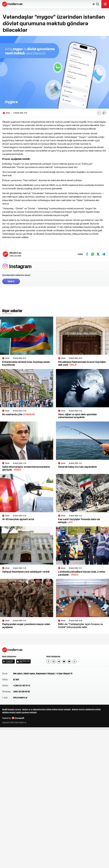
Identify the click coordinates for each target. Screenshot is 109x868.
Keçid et (11, 282)
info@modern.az (20, 698)
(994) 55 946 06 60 (21, 692)
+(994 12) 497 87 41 (22, 686)
